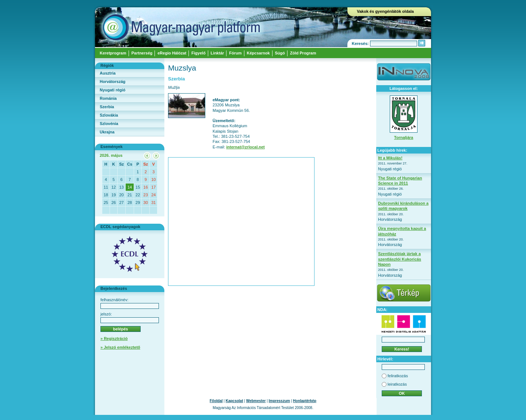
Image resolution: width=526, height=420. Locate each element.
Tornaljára (404, 137)
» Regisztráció (114, 338)
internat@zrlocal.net (245, 147)
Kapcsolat (235, 401)
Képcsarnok (258, 53)
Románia (108, 98)
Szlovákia (109, 115)
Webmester (256, 401)
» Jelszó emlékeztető (120, 347)
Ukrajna (107, 132)
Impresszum (279, 401)
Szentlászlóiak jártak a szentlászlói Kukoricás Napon (400, 259)
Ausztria (108, 73)
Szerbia (107, 107)
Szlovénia (109, 124)
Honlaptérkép (305, 401)
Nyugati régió (113, 90)
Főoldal (216, 401)
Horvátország (113, 82)
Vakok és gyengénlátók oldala (385, 11)
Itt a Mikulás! (390, 158)
